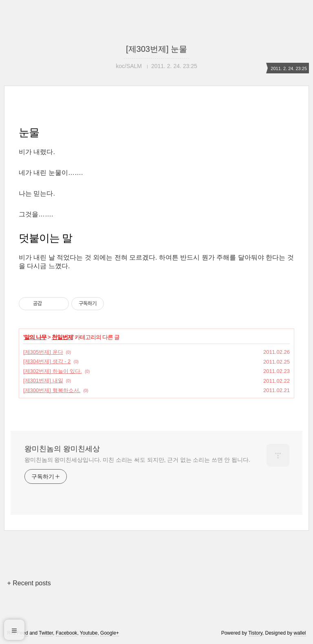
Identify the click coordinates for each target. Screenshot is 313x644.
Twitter (46, 633)
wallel (300, 633)
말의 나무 (35, 337)
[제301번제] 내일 (43, 380)
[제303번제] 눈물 (156, 49)
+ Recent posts (29, 583)
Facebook (67, 633)
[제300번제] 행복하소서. (52, 390)
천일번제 (62, 337)
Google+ (110, 633)
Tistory (255, 633)
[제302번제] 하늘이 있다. (53, 371)
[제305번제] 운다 (43, 352)
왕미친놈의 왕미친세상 (62, 449)
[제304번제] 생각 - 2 (47, 361)
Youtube (89, 633)
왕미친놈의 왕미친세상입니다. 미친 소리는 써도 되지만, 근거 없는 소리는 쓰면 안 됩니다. (137, 460)
